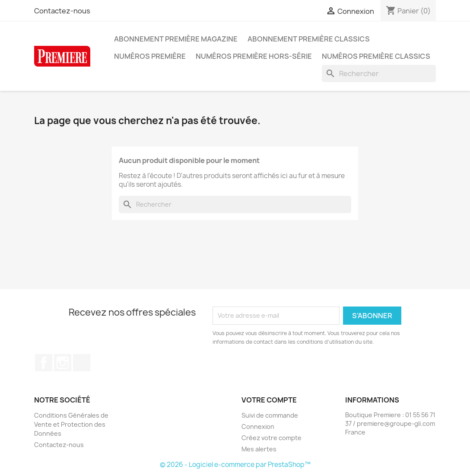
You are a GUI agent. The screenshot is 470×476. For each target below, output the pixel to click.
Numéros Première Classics (376, 56)
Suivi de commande (270, 415)
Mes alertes (259, 449)
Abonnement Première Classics (309, 39)
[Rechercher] (379, 73)
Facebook (44, 363)
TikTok (82, 363)
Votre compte (269, 400)
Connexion (258, 426)
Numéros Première (150, 56)
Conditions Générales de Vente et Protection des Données (71, 424)
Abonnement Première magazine (176, 39)
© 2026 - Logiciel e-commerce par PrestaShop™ (235, 465)
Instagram (63, 363)
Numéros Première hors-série (254, 56)
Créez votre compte (272, 438)
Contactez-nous (62, 11)
